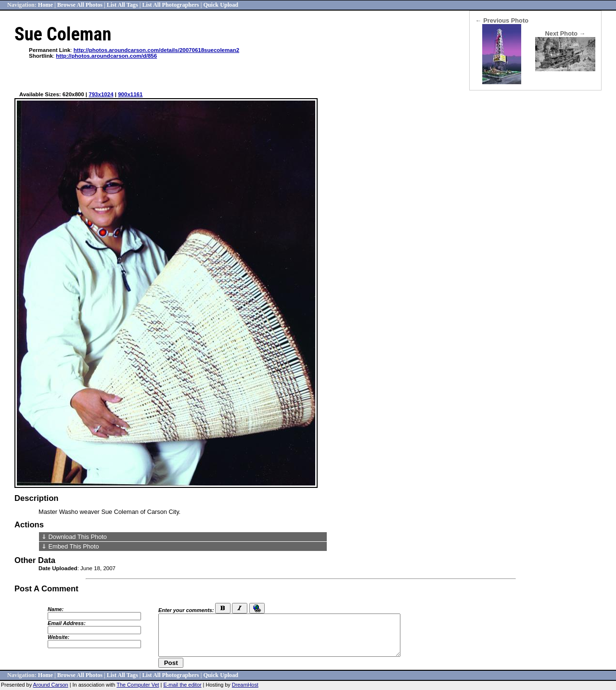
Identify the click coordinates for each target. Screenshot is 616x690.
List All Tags (122, 5)
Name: (56, 609)
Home (45, 5)
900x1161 (130, 94)
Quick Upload (221, 5)
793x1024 (101, 94)
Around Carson (51, 685)
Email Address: (67, 623)
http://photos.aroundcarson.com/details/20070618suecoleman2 (156, 50)
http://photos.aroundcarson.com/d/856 (106, 56)
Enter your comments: (186, 610)
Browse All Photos (80, 5)
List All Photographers (170, 5)
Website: (58, 637)
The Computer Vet (138, 685)
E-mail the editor (182, 685)
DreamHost (245, 685)
